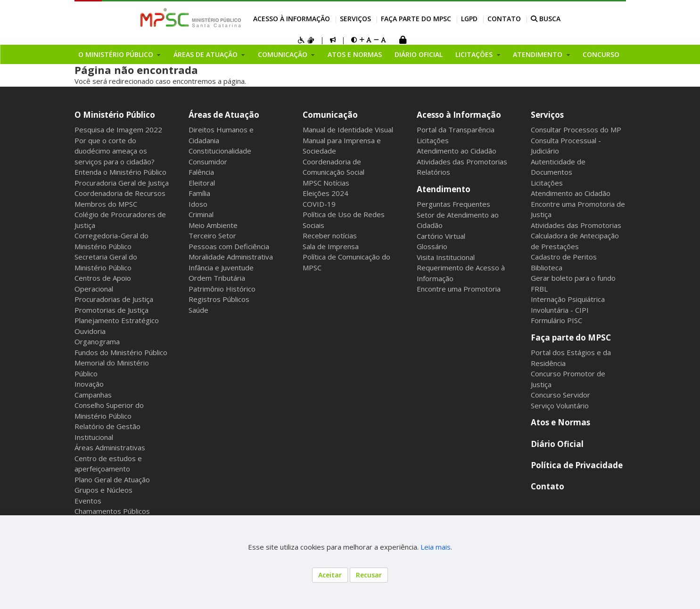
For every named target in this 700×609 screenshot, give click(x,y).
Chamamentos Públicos (112, 511)
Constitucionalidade (220, 151)
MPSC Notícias (326, 183)
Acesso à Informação (292, 19)
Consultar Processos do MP (576, 130)
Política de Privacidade (577, 465)
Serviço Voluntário (560, 406)
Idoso (198, 204)
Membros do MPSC (106, 204)
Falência (201, 172)
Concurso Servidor (560, 395)
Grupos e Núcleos (103, 490)
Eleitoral (202, 183)
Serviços (355, 19)
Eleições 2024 (325, 193)
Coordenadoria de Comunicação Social (334, 167)
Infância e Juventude (221, 268)
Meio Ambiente (213, 225)
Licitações (433, 140)
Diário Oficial (419, 54)
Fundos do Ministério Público (121, 352)
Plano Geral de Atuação (112, 479)
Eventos (88, 501)
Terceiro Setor (212, 235)
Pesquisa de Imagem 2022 (118, 130)
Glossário (432, 246)
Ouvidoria (90, 331)
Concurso (601, 54)
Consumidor (208, 162)
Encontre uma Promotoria (459, 289)
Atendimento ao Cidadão (457, 151)
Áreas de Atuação (224, 115)
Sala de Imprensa (331, 246)
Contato (504, 19)
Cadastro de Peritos (564, 257)
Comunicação (330, 115)
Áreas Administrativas (110, 447)
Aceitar (330, 575)
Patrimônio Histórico (222, 289)
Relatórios (433, 172)
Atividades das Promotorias (462, 162)
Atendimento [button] (539, 54)
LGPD (469, 19)
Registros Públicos (219, 299)
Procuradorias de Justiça (114, 299)
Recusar (369, 575)
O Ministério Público (115, 115)
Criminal (201, 214)
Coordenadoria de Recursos (120, 193)
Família (199, 193)
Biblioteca (547, 268)
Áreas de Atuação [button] (206, 54)
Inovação (89, 384)
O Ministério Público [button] (117, 54)
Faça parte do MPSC (416, 19)
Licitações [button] (475, 54)
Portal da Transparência (456, 130)
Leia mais (436, 547)
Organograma (97, 341)
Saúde (198, 310)
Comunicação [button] (284, 54)
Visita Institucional (446, 257)
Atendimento (444, 189)
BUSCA (546, 19)
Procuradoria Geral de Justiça (122, 183)
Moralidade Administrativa (231, 257)
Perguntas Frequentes (453, 204)
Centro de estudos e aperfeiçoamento (108, 464)
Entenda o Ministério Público (120, 172)
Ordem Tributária (217, 278)
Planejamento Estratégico (117, 320)
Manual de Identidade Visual (348, 130)
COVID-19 (319, 204)
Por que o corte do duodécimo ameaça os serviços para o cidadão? (115, 151)
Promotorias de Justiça (111, 310)
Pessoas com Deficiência (229, 246)
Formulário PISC (556, 320)
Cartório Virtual (441, 236)
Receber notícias (330, 235)
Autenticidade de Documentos (558, 167)
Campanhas (93, 395)
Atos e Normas (355, 54)
